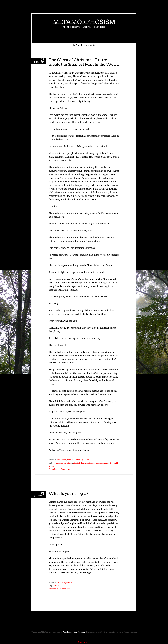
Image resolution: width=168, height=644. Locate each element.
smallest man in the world (107, 463)
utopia (52, 466)
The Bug (76, 27)
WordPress (68, 632)
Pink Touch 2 (79, 632)
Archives (87, 27)
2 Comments (65, 469)
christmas (68, 463)
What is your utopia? (69, 493)
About (66, 27)
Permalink (53, 469)
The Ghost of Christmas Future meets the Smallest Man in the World (84, 62)
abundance (58, 463)
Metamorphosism (84, 22)
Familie (70, 460)
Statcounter (84, 642)
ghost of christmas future (84, 463)
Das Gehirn (62, 460)
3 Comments (65, 589)
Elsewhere (100, 27)
